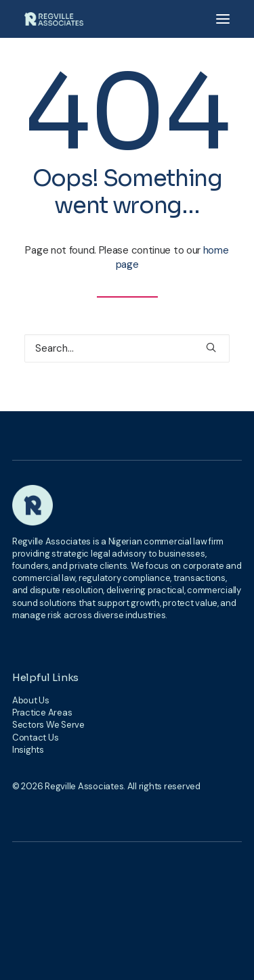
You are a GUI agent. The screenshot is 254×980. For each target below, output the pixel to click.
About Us (31, 700)
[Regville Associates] (54, 19)
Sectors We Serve (48, 725)
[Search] (127, 348)
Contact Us (35, 738)
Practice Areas (42, 713)
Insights (28, 750)
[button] (223, 19)
